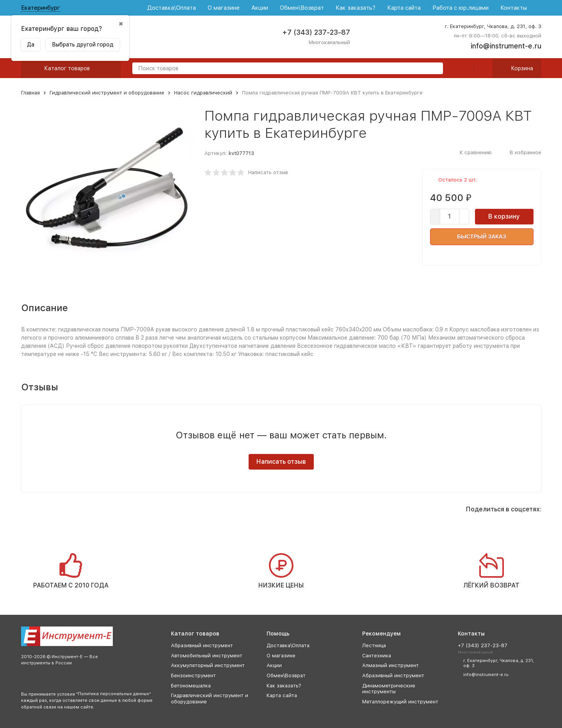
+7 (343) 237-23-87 (316, 32)
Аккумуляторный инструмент (208, 665)
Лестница (374, 645)
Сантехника (377, 656)
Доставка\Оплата (172, 8)
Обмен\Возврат (302, 8)
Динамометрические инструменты (389, 689)
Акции (260, 8)
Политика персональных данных (114, 694)
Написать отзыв (268, 172)
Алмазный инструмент (390, 665)
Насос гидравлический (203, 93)
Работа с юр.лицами (461, 8)
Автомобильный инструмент (207, 656)
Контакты (514, 8)
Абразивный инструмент (202, 645)
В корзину (504, 216)
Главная (30, 93)
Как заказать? (356, 8)
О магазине (224, 8)
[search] (434, 69)
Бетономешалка (191, 686)
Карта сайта (404, 8)
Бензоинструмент (193, 675)
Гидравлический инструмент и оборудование (107, 93)
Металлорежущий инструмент (400, 702)
